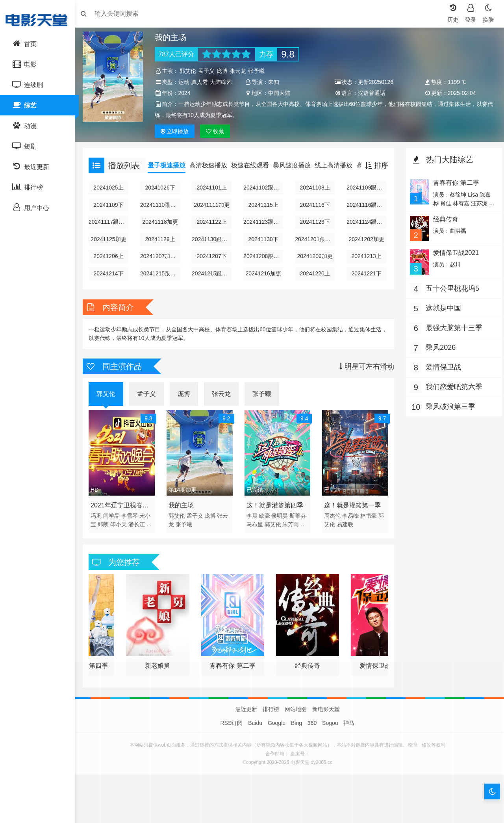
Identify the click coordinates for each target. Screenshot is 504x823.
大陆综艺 (170, 93)
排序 (375, 176)
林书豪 (368, 525)
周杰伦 (332, 525)
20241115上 (264, 216)
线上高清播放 (337, 176)
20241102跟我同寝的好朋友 (264, 199)
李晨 (253, 525)
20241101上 (213, 199)
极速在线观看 (254, 176)
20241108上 (314, 199)
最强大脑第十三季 (452, 338)
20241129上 (163, 250)
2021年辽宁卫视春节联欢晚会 (124, 516)
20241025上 (112, 199)
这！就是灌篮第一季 (352, 514)
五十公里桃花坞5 (450, 298)
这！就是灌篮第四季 (276, 514)
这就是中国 (441, 318)
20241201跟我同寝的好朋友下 (314, 250)
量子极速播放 (170, 176)
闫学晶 (115, 525)
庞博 (225, 71)
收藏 (218, 142)
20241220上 (314, 284)
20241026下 (163, 199)
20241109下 (112, 216)
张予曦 (259, 71)
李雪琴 (133, 525)
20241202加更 (365, 250)
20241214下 (112, 284)
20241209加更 (314, 267)
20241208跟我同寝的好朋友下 (264, 267)
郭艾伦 (191, 71)
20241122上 (213, 233)
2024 (275, 93)
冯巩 (100, 525)
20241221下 (365, 284)
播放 (177, 142)
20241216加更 (264, 284)
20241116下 (314, 216)
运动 (186, 82)
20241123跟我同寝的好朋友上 (264, 233)
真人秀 (202, 82)
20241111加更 (213, 216)
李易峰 (350, 525)
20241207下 (213, 267)
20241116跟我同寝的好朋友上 (365, 216)
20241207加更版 (163, 267)
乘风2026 (439, 357)
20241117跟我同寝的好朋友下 (112, 233)
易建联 (345, 533)
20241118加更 (163, 233)
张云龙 (241, 71)
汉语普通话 (459, 93)
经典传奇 (443, 230)
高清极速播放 (212, 176)
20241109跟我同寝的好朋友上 (365, 199)
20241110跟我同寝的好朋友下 (163, 216)
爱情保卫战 (441, 377)
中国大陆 (368, 93)
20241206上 (112, 267)
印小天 (122, 533)
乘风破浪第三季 (448, 416)
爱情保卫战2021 (454, 263)
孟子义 (209, 71)
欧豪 (265, 525)
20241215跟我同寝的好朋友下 (213, 284)
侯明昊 (281, 525)
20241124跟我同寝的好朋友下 (365, 233)
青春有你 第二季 (454, 194)
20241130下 (264, 250)
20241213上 (365, 267)
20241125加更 (112, 250)
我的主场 (183, 514)
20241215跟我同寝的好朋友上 (163, 284)
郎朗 (107, 533)
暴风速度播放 (296, 176)
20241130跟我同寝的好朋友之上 (213, 250)
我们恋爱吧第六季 (452, 397)
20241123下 (314, 233)
